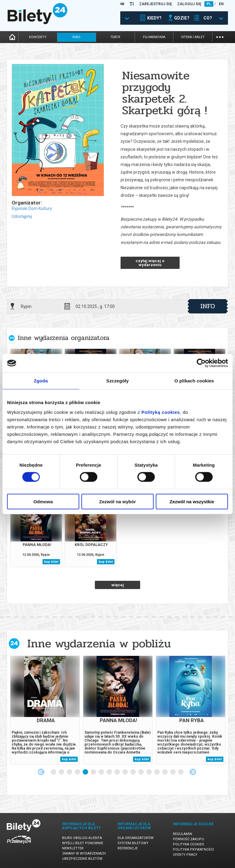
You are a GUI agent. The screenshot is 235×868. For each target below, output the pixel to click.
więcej (118, 585)
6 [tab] (94, 772)
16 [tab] (173, 772)
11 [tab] (133, 772)
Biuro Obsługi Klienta (82, 838)
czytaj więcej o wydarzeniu (150, 263)
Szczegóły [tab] (117, 381)
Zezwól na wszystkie (192, 501)
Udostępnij (22, 216)
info (208, 306)
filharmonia (154, 37)
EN (221, 4)
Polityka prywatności (193, 850)
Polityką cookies (161, 412)
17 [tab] (181, 772)
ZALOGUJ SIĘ (189, 4)
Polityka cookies (188, 844)
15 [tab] (165, 772)
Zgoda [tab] (41, 381)
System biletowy (133, 843)
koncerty (38, 37)
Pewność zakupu (188, 839)
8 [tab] (110, 772)
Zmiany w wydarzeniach (84, 854)
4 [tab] (78, 772)
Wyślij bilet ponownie (83, 843)
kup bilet (51, 562)
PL (209, 4)
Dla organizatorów (136, 838)
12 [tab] (141, 772)
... (220, 36)
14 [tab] (157, 772)
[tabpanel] (45, 710)
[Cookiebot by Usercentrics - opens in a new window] (201, 363)
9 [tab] (117, 772)
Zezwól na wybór (117, 501)
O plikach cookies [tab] (194, 381)
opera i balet (193, 37)
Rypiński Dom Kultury (32, 208)
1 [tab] (54, 772)
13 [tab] (149, 772)
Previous (41, 772)
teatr (115, 37)
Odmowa (43, 501)
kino (76, 37)
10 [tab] (125, 772)
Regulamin (183, 834)
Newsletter (73, 848)
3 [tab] (70, 772)
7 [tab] (102, 772)
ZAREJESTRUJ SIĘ (156, 4)
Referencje (128, 848)
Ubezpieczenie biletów (82, 859)
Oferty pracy (185, 855)
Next (193, 772)
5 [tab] (86, 772)
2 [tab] (62, 772)
